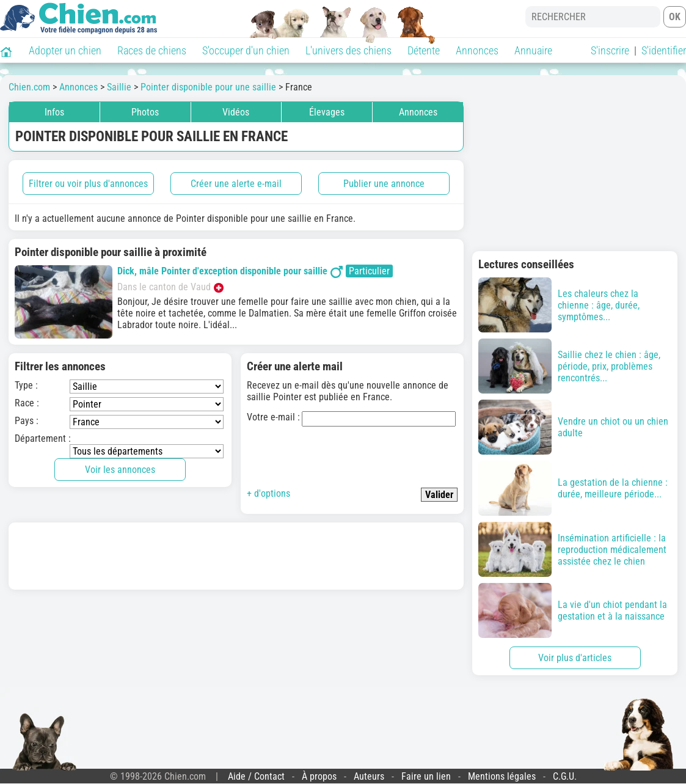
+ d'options (268, 493)
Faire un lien (426, 776)
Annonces (477, 50)
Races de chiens (152, 50)
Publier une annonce (384, 184)
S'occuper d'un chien (246, 50)
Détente (424, 50)
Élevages (327, 112)
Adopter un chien (65, 50)
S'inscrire (610, 50)
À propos (319, 776)
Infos (54, 112)
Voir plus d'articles (575, 658)
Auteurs (369, 776)
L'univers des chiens (348, 50)
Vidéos (236, 112)
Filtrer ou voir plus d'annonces (88, 184)
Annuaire (533, 50)
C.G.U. (565, 776)
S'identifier (664, 50)
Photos (145, 112)
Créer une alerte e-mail (236, 184)
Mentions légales (502, 776)
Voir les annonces (120, 470)
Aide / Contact (256, 776)
